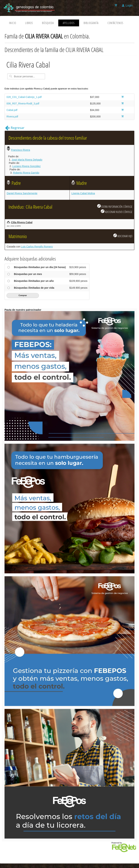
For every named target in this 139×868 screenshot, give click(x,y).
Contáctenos (115, 23)
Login (129, 6)
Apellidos (69, 23)
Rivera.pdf (12, 117)
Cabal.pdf (12, 110)
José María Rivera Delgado (27, 160)
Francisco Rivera (21, 150)
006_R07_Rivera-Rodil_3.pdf (23, 104)
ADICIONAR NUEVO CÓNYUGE (117, 212)
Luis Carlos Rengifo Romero (37, 247)
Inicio (13, 23)
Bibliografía (91, 23)
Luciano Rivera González (26, 166)
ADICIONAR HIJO (123, 236)
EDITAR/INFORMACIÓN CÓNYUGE (115, 206)
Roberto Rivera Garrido (26, 173)
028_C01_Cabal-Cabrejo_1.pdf (24, 97)
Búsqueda (48, 23)
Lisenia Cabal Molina (83, 193)
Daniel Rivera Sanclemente (22, 193)
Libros (29, 23)
